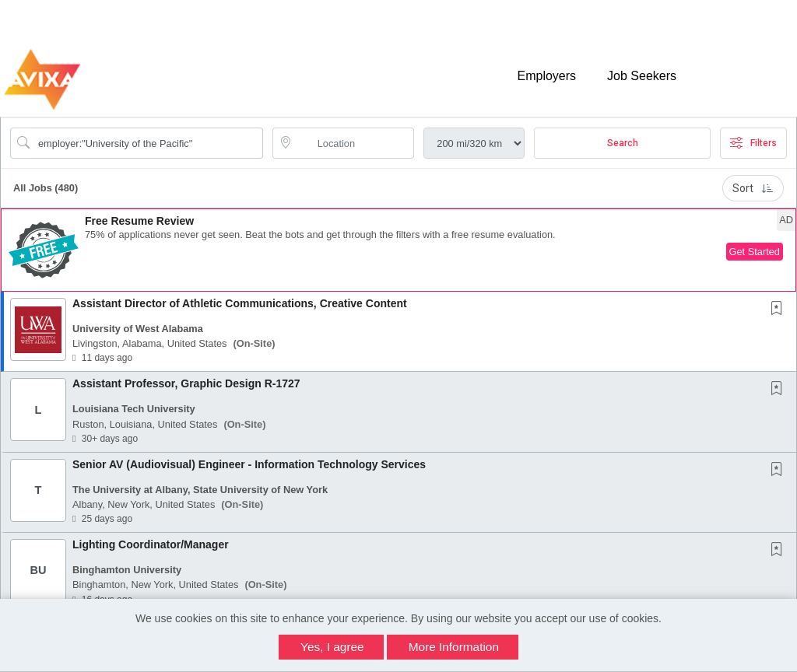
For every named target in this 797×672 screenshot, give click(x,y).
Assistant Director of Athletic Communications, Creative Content (240, 303)
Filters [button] (753, 143)
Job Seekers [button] (642, 76)
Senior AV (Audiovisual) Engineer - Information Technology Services (249, 464)
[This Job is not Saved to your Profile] (780, 310)
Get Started (755, 252)
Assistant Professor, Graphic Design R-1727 (186, 383)
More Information (454, 647)
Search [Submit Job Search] (623, 143)
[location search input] (355, 143)
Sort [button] (753, 188)
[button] (398, 250)
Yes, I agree (332, 647)
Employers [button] (546, 76)
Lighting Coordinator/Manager (151, 544)
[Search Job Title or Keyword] (147, 143)
